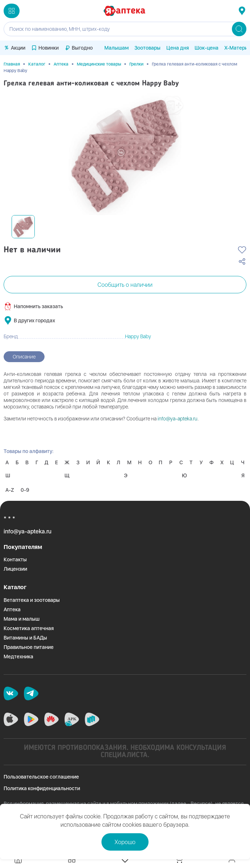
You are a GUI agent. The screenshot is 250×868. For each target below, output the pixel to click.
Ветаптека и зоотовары (32, 600)
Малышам (116, 48)
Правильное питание (29, 647)
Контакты (15, 559)
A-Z (10, 490)
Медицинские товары (99, 64)
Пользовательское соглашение (41, 777)
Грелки (136, 64)
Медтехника (18, 657)
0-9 (25, 490)
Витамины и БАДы (25, 638)
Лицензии (15, 569)
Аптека (61, 64)
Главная (12, 64)
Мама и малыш (22, 619)
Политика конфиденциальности (42, 788)
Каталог (37, 64)
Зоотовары (147, 48)
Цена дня (178, 48)
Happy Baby (138, 336)
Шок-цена (207, 48)
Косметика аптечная (29, 628)
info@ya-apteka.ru (178, 419)
